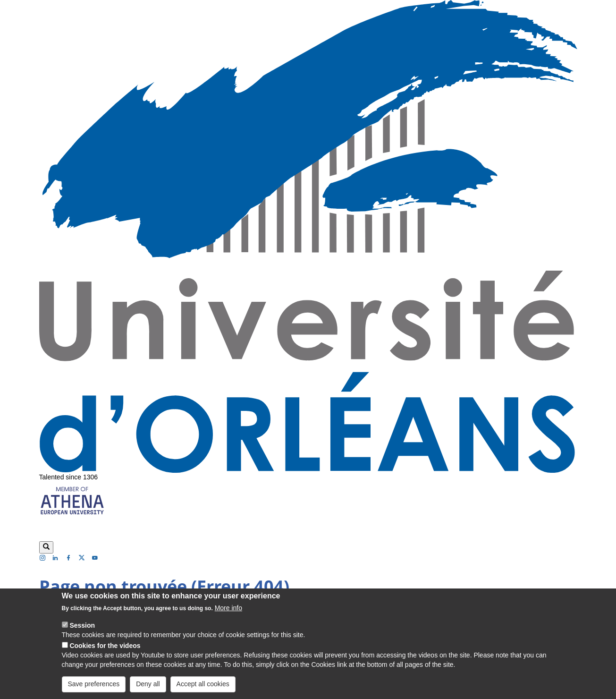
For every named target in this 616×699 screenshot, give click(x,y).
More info (228, 615)
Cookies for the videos (105, 653)
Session (82, 633)
